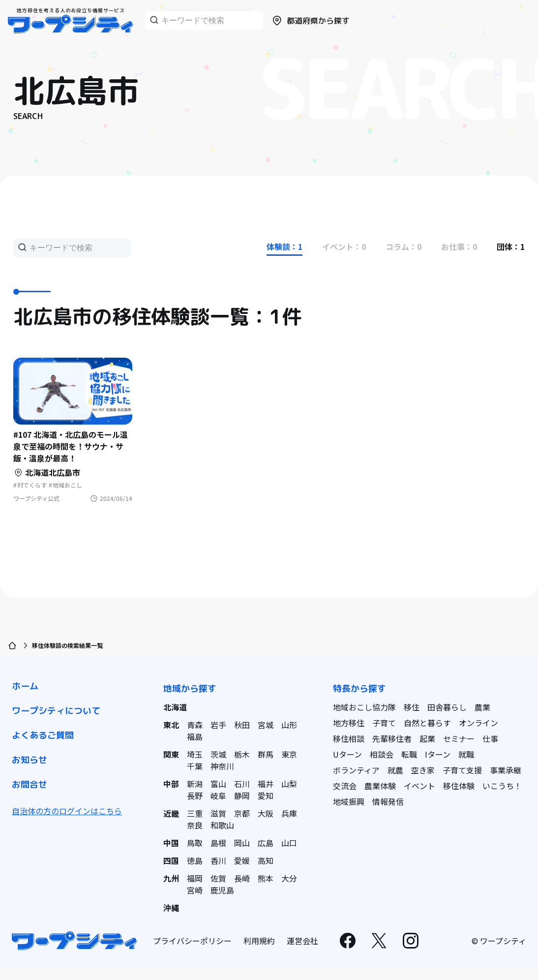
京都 (242, 813)
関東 (171, 754)
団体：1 (511, 246)
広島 (266, 843)
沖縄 (171, 908)
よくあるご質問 (43, 735)
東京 (289, 754)
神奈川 (222, 766)
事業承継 (506, 770)
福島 (195, 736)
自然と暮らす (427, 723)
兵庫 (289, 813)
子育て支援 (462, 770)
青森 (195, 725)
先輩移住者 (392, 738)
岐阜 (218, 796)
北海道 (175, 707)
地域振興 (349, 801)
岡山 (242, 843)
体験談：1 (284, 246)
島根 (218, 843)
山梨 (289, 784)
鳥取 (195, 843)
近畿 (171, 813)
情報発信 (388, 801)
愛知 (266, 796)
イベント (419, 786)
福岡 (195, 878)
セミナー (459, 738)
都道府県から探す (310, 21)
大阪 (266, 813)
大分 (289, 878)
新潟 (195, 784)
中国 (171, 843)
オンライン (478, 723)
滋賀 (218, 813)
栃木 (242, 754)
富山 (218, 784)
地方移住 (349, 723)
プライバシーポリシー (192, 941)
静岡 (242, 796)
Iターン (438, 754)
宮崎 (195, 890)
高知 (266, 860)
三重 (195, 813)
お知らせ (30, 760)
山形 (289, 725)
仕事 (490, 738)
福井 (266, 784)
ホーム (25, 686)
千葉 (195, 766)
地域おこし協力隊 (364, 707)
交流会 (345, 786)
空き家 (423, 770)
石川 (242, 784)
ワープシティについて (56, 711)
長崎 (242, 878)
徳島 (195, 860)
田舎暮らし (447, 707)
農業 (482, 707)
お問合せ (30, 784)
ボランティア (356, 770)
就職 (466, 754)
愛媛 (242, 860)
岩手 (218, 725)
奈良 (195, 825)
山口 (289, 843)
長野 (195, 796)
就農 (395, 770)
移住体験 (459, 786)
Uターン (347, 754)
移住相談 (349, 738)
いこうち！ (502, 786)
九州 (171, 878)
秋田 (242, 725)
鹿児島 (222, 890)
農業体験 (380, 786)
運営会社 (302, 941)
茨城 (218, 754)
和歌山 (222, 825)
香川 (218, 860)
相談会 (382, 754)
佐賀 (218, 878)
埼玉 (195, 754)
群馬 (266, 754)
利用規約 (259, 941)
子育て (384, 723)
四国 (171, 860)
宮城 (266, 725)
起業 (427, 738)
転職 (409, 754)
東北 (171, 725)
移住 (412, 707)
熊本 (266, 878)
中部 (171, 784)
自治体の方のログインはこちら (67, 811)
